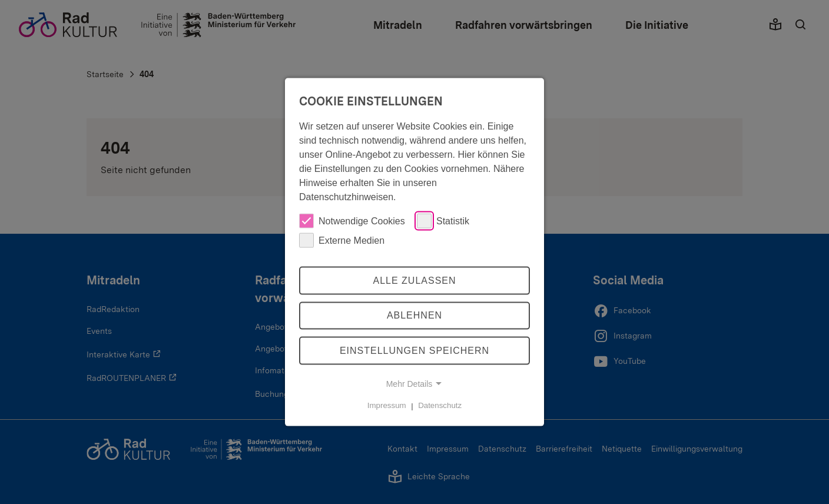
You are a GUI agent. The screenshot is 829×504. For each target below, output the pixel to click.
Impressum (387, 405)
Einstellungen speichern (414, 351)
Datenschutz (440, 405)
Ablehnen (414, 315)
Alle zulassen (414, 280)
